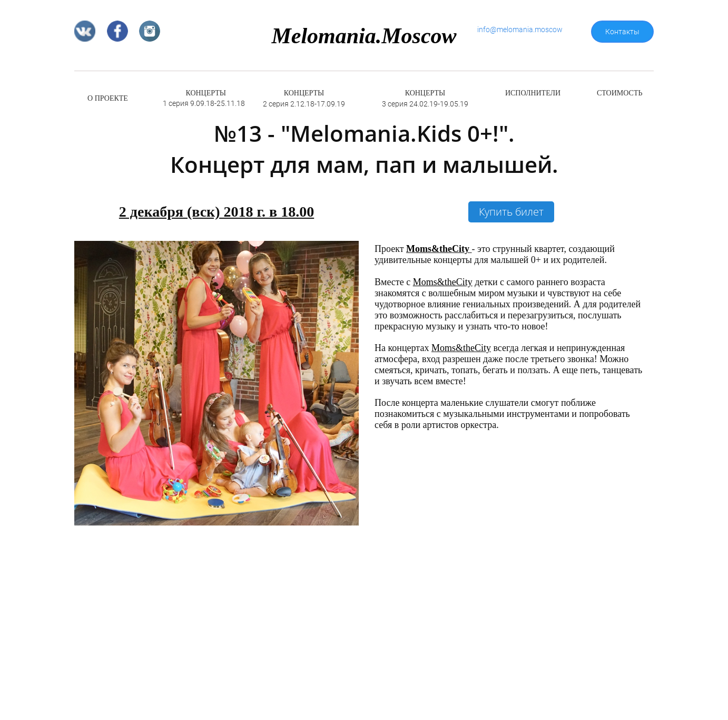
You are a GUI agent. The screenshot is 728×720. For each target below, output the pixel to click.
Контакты (622, 32)
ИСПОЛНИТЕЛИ (533, 93)
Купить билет (511, 212)
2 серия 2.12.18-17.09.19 (304, 104)
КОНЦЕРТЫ (206, 93)
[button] (349, 383)
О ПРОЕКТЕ (108, 98)
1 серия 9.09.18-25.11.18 (204, 103)
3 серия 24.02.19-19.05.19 (425, 104)
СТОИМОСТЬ (620, 93)
